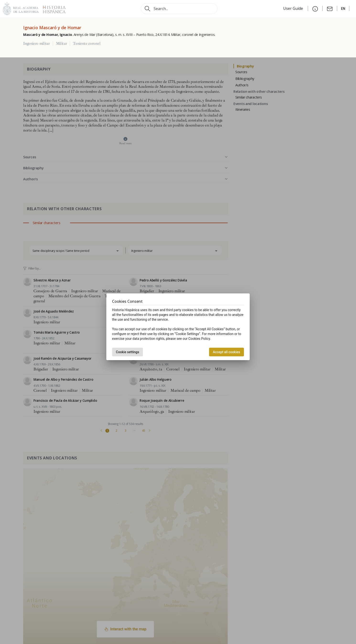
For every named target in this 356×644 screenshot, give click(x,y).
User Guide (294, 8)
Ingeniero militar (37, 44)
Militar (62, 44)
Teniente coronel (87, 44)
